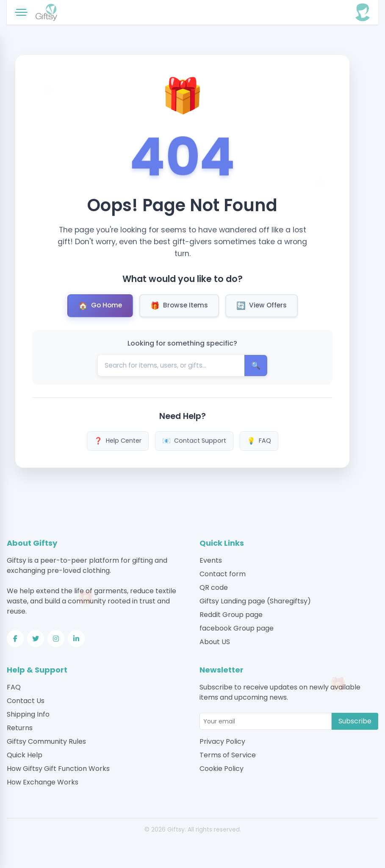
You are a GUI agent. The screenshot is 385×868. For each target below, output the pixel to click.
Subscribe (355, 721)
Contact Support (194, 441)
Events (211, 560)
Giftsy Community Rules (46, 741)
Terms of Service (228, 755)
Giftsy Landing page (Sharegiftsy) (255, 601)
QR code (214, 588)
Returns (20, 728)
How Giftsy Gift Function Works (58, 769)
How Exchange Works (43, 782)
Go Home (100, 306)
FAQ (259, 441)
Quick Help (25, 755)
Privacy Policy (222, 741)
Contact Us (26, 701)
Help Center (118, 441)
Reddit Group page (231, 615)
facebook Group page (237, 628)
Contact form (223, 574)
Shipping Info (28, 714)
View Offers (262, 306)
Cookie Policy (222, 769)
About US (215, 642)
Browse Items (179, 306)
